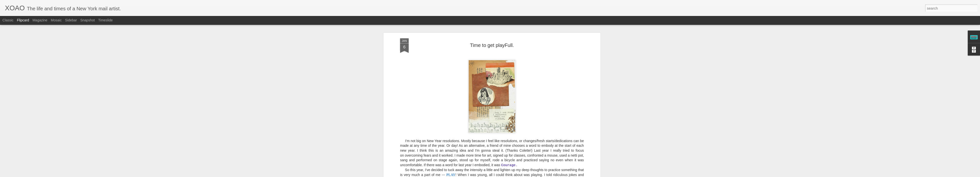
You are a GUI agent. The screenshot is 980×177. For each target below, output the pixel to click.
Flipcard (23, 20)
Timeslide (105, 20)
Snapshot (88, 20)
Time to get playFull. (492, 37)
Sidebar (71, 20)
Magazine (40, 20)
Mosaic (56, 20)
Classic (8, 20)
